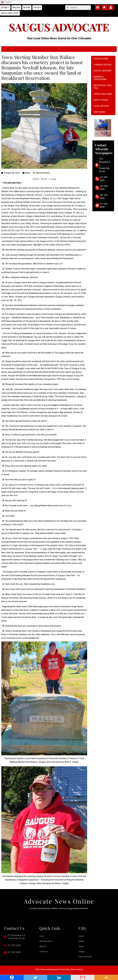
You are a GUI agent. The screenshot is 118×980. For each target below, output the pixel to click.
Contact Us (44, 952)
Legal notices (101, 106)
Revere (27, 8)
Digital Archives (103, 71)
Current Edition (103, 65)
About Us (43, 946)
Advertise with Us (46, 941)
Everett (5, 8)
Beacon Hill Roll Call (103, 87)
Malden (16, 8)
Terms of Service (77, 969)
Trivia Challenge (103, 94)
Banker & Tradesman (100, 78)
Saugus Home (101, 59)
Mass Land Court (10, 13)
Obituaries (99, 112)
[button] (59, 48)
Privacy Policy (64, 969)
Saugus (37, 8)
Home (42, 936)
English (6, 2)
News (28, 173)
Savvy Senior (101, 100)
